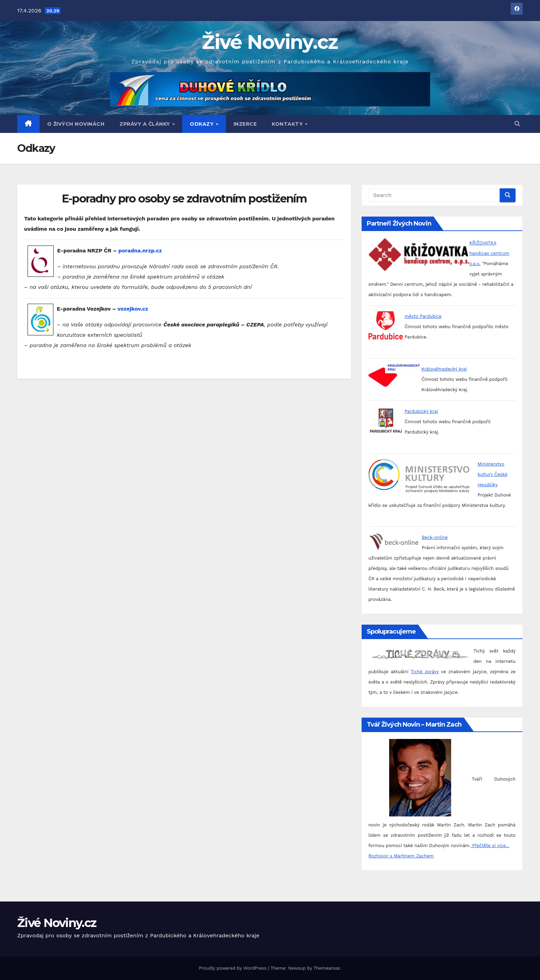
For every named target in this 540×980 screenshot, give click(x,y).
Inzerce (245, 124)
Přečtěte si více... (490, 846)
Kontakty (288, 124)
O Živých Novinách (76, 124)
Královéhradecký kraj (444, 369)
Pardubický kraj (421, 411)
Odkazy (202, 124)
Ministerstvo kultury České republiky (493, 474)
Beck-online (435, 537)
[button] (517, 124)
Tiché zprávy (425, 672)
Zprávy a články (146, 124)
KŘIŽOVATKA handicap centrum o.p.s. (489, 253)
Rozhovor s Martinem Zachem (401, 856)
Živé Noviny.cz (270, 42)
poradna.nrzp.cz (140, 251)
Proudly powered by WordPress (233, 968)
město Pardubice (423, 316)
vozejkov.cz (133, 309)
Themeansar (327, 968)
